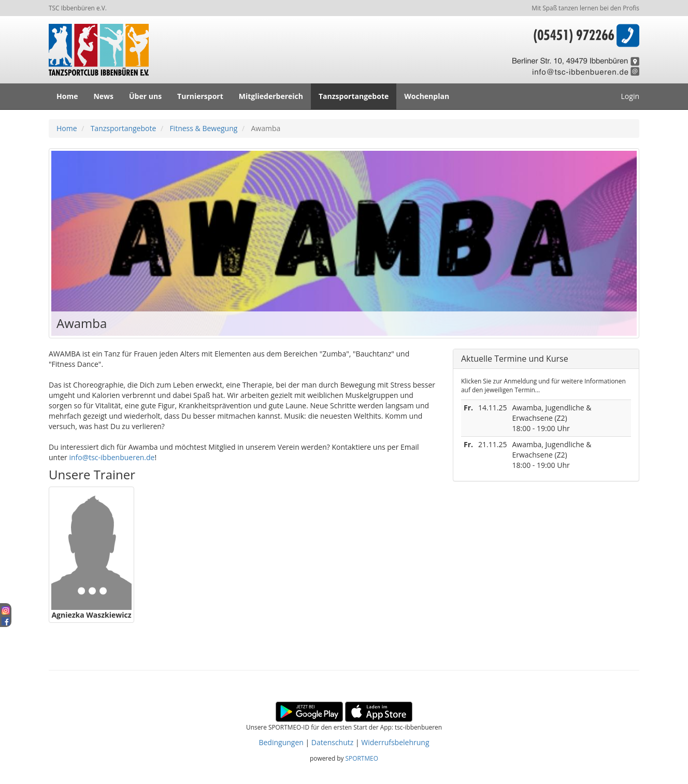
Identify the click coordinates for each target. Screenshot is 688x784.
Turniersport (200, 96)
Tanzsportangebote (354, 96)
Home (67, 96)
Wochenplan (427, 96)
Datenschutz (332, 742)
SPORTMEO (362, 758)
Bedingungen (281, 742)
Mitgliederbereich (271, 96)
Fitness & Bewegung (203, 128)
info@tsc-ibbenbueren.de (112, 457)
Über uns (145, 96)
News (103, 96)
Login (630, 96)
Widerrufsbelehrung (395, 742)
